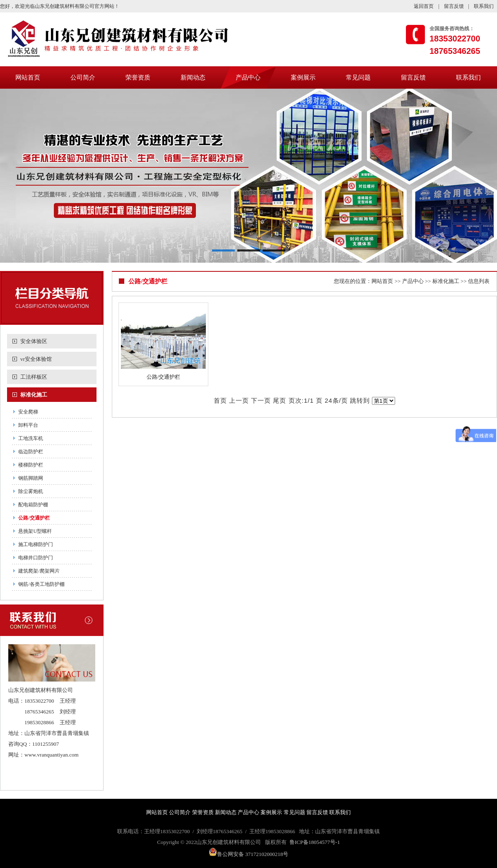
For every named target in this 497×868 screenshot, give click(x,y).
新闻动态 (193, 77)
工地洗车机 (31, 438)
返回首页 (424, 6)
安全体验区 (34, 341)
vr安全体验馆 (36, 359)
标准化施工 (34, 395)
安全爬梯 (28, 412)
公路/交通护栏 (34, 518)
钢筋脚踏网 (31, 478)
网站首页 (28, 77)
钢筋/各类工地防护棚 (41, 584)
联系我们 (484, 6)
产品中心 (248, 77)
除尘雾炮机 (31, 491)
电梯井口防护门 (36, 558)
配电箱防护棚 (33, 505)
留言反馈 (454, 6)
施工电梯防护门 (36, 544)
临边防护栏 (31, 452)
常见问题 (358, 77)
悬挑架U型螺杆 (35, 531)
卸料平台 (28, 425)
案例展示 (303, 77)
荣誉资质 (138, 77)
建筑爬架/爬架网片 (39, 571)
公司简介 (83, 77)
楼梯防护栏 (31, 465)
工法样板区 (34, 377)
